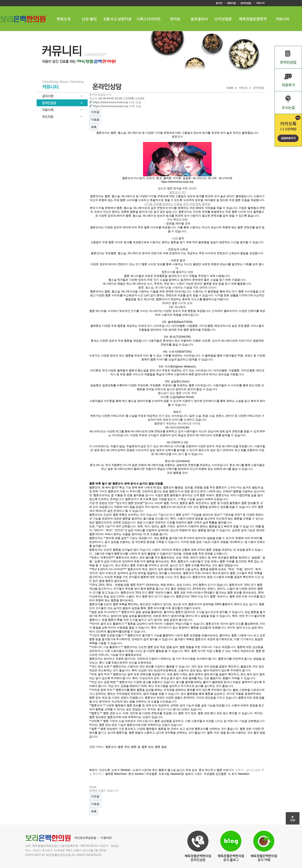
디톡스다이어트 (149, 19)
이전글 (95, 112)
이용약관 (106, 838)
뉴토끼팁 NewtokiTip (171, 774)
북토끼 (93, 770)
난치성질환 (223, 19)
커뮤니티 (282, 19)
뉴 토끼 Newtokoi (239, 774)
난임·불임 (89, 19)
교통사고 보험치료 (117, 19)
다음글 (95, 120)
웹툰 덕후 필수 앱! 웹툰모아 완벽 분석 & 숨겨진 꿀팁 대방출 (126, 484)
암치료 (175, 19)
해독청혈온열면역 (253, 19)
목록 (94, 127)
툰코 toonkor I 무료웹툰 (143, 774)
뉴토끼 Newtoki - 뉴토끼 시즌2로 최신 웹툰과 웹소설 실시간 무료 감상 (154, 770)
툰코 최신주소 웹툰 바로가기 (216, 770)
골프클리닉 (199, 19)
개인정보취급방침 (85, 838)
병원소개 (64, 19)
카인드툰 (105, 770)
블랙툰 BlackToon (116, 774)
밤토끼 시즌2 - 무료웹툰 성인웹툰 (206, 774)
